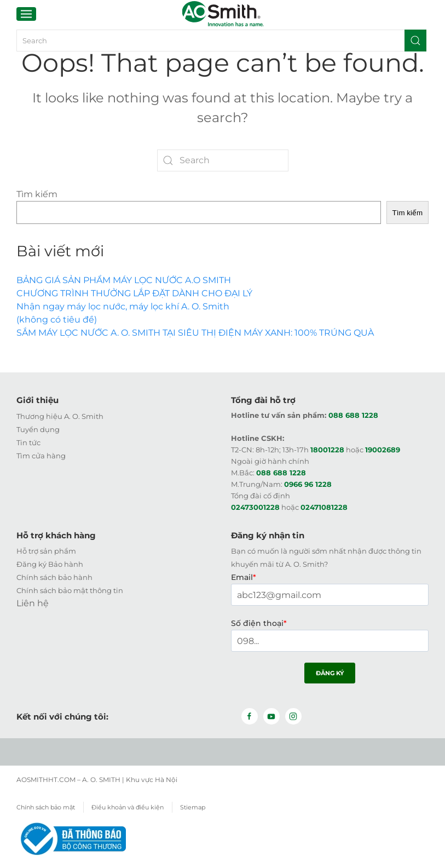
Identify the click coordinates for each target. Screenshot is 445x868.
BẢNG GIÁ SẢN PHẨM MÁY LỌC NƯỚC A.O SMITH (124, 280)
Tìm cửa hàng (41, 455)
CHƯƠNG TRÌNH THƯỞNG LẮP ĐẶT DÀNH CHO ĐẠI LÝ (134, 293)
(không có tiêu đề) (57, 320)
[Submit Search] (415, 41)
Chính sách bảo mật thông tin (70, 590)
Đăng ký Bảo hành (50, 564)
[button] (26, 14)
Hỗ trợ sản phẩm (46, 551)
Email (244, 577)
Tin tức (28, 442)
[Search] (220, 41)
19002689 (383, 449)
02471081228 (324, 507)
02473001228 (255, 507)
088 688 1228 (353, 415)
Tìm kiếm (37, 194)
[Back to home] (222, 14)
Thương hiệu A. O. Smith (60, 416)
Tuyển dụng (38, 429)
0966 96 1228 (308, 484)
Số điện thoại (259, 623)
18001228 (327, 449)
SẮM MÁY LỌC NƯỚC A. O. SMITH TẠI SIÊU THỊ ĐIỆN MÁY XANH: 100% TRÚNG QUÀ (195, 333)
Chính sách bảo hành (54, 577)
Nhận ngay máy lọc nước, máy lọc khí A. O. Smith (123, 306)
